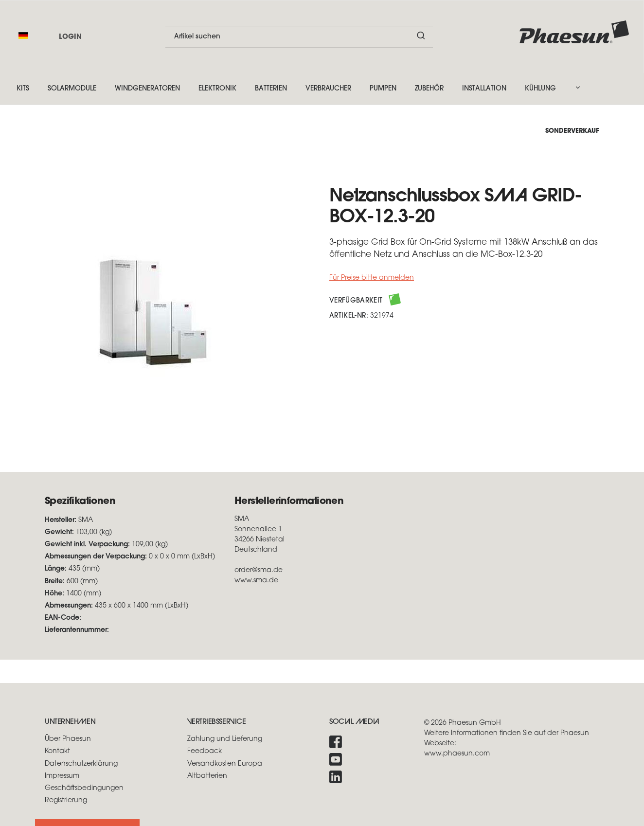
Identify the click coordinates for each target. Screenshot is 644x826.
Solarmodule (72, 89)
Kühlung (540, 89)
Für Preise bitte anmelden (372, 278)
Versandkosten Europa (225, 764)
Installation (484, 89)
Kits (23, 89)
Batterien (271, 89)
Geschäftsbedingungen (84, 788)
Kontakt (57, 751)
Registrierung (66, 800)
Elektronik (217, 89)
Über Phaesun (68, 739)
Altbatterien (207, 776)
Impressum (62, 776)
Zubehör (429, 89)
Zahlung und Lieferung (225, 739)
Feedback (205, 751)
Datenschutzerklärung (81, 764)
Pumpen (383, 89)
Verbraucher (328, 89)
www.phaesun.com (457, 754)
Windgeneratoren (147, 89)
